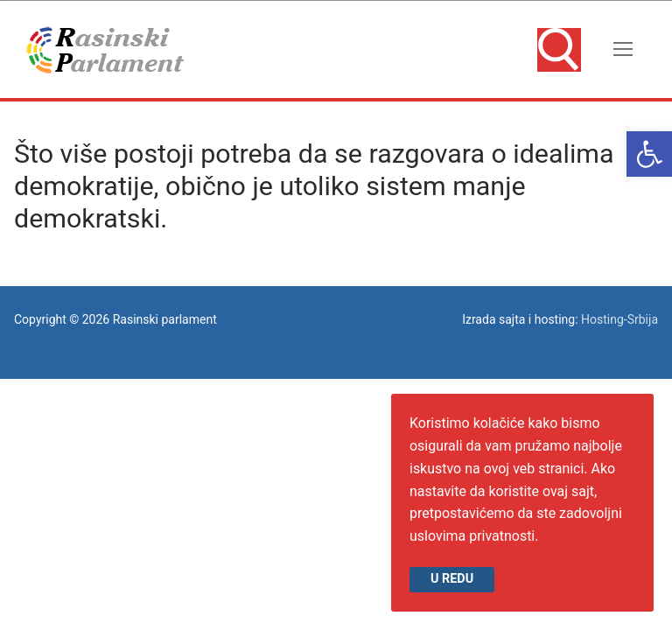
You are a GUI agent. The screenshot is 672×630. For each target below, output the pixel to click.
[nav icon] (623, 50)
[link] (649, 154)
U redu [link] (452, 579)
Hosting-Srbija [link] (619, 319)
